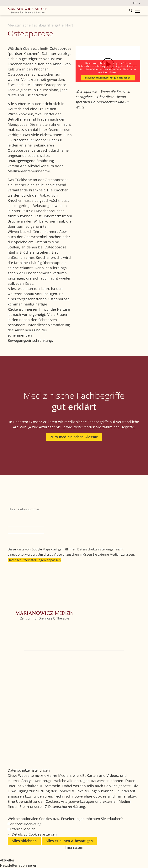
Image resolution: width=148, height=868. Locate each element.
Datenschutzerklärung (67, 807)
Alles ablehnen (24, 841)
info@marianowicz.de (92, 663)
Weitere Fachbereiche (24, 639)
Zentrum (14, 628)
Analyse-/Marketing (26, 824)
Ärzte (12, 645)
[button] (12, 674)
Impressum (114, 742)
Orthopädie (16, 634)
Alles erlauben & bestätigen (69, 841)
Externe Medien (23, 829)
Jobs (109, 732)
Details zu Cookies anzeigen (34, 834)
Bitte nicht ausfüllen (23, 516)
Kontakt (13, 651)
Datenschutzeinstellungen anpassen (108, 78)
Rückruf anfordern (26, 530)
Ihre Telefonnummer (23, 503)
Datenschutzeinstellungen (123, 752)
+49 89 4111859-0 (120, 657)
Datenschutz (114, 747)
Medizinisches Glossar (121, 737)
